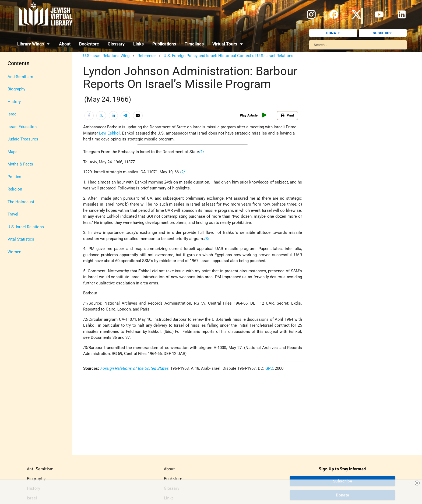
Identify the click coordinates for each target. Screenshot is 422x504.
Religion (15, 189)
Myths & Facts (20, 164)
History (14, 102)
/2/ (182, 172)
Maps (13, 152)
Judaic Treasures (23, 139)
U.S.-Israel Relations (26, 227)
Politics (14, 177)
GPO (269, 368)
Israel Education (22, 127)
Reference (147, 56)
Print (287, 115)
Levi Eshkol (109, 133)
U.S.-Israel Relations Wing (106, 56)
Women (14, 252)
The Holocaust (21, 202)
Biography (16, 89)
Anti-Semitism (20, 77)
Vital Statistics (21, 239)
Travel (13, 214)
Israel (13, 114)
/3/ (207, 239)
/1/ (202, 152)
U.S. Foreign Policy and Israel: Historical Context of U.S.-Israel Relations (228, 56)
